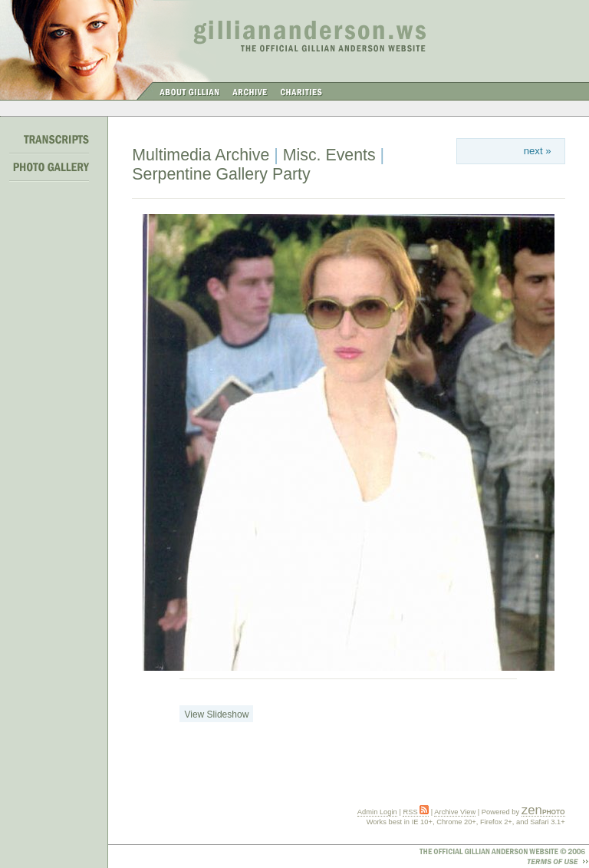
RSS (416, 812)
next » (538, 151)
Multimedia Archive (201, 155)
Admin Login (377, 812)
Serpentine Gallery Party (221, 174)
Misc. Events (329, 155)
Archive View (455, 812)
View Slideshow (216, 715)
